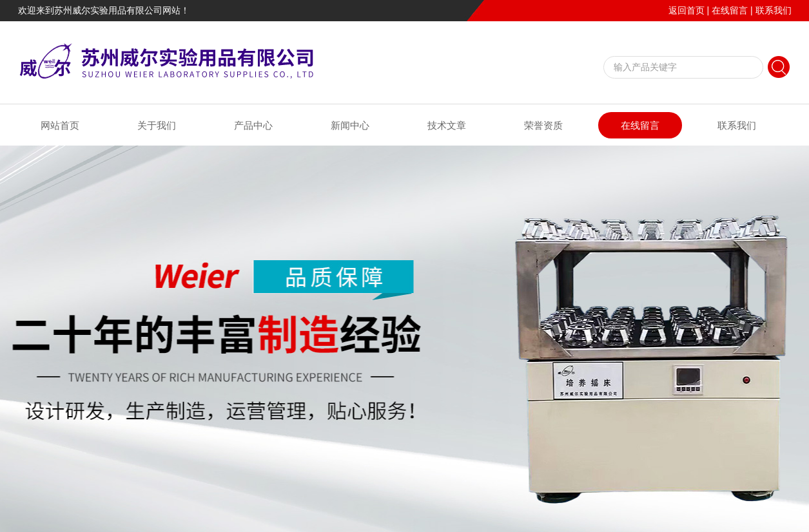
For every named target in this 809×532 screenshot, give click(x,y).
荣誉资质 (543, 125)
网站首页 (60, 125)
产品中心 (253, 125)
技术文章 (447, 125)
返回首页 (687, 10)
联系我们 (774, 10)
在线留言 (730, 10)
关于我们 (157, 125)
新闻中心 (350, 125)
